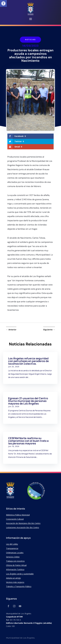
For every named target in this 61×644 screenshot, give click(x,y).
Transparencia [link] (12, 548)
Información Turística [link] (15, 569)
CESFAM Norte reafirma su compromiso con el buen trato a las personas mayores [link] (28, 441)
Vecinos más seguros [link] (15, 582)
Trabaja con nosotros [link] (15, 561)
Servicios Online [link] (13, 557)
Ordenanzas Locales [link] (15, 553)
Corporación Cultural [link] (15, 519)
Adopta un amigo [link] (13, 578)
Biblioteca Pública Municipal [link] (18, 515)
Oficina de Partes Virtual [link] (16, 565)
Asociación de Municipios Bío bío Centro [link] (23, 523)
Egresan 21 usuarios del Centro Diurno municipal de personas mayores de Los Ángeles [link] (28, 401)
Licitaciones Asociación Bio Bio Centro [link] (23, 527)
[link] (3, 3)
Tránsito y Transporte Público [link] (19, 586)
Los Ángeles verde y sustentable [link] (20, 574)
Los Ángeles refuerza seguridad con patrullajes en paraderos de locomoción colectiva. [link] (28, 361)
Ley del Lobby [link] (12, 544)
